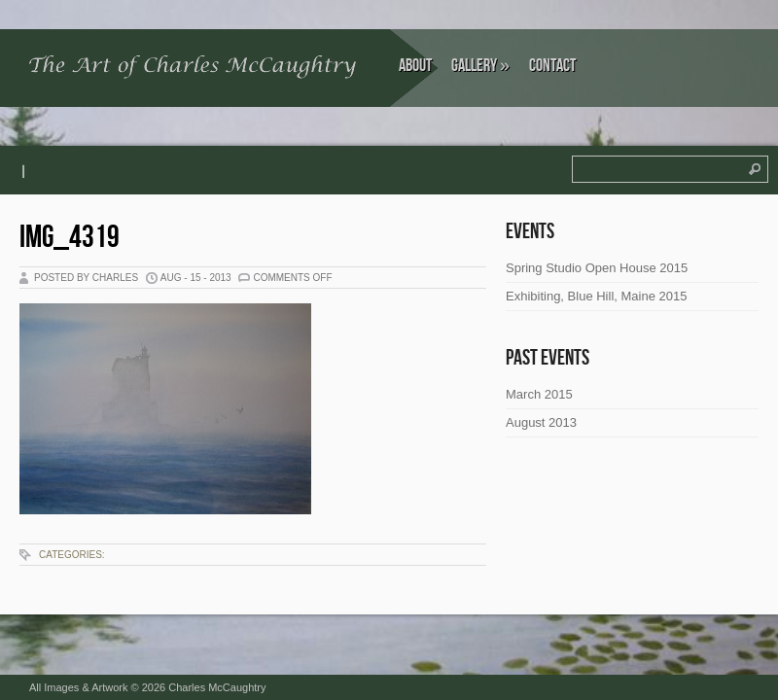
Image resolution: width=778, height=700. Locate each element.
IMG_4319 (70, 238)
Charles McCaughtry (217, 687)
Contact (552, 66)
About (415, 66)
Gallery (480, 66)
